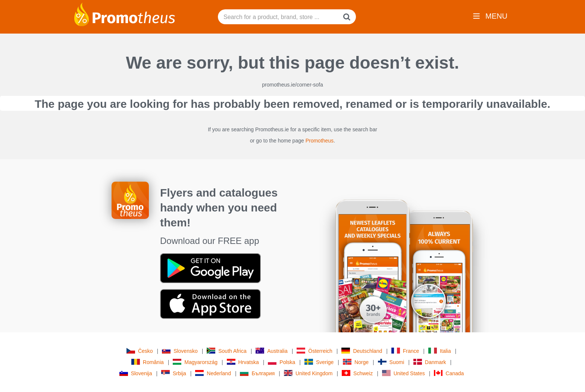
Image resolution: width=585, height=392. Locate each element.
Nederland (213, 373)
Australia (271, 351)
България (257, 373)
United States (403, 373)
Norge (356, 362)
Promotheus (320, 141)
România (148, 362)
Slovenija (136, 373)
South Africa (227, 351)
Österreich (315, 351)
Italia (440, 351)
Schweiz (357, 373)
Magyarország (195, 362)
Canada (449, 373)
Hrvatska (243, 362)
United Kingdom (308, 373)
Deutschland (362, 351)
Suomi (391, 362)
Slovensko (180, 351)
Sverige (319, 362)
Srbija (174, 373)
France (405, 351)
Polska (281, 362)
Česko (140, 351)
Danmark (430, 362)
